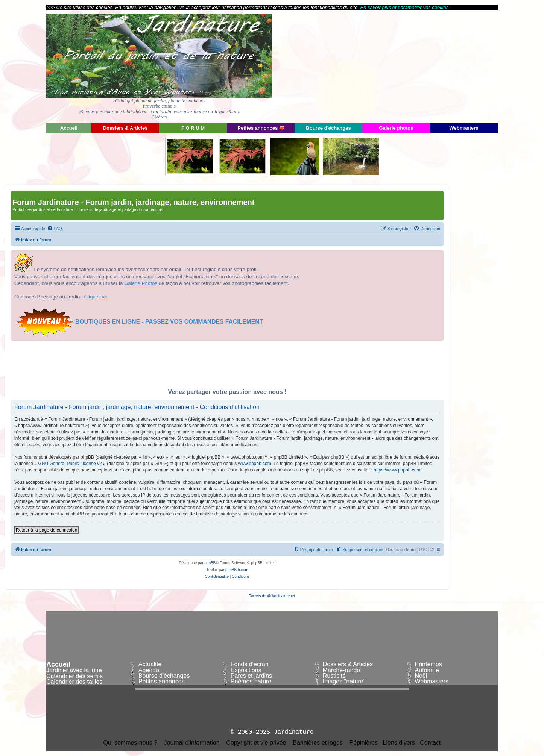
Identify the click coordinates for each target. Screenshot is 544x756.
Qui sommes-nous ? (130, 743)
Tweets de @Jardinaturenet (272, 596)
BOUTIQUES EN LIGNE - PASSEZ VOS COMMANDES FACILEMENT (169, 322)
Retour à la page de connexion (46, 530)
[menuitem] (55, 229)
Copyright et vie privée (256, 743)
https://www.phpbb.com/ (397, 470)
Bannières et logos (318, 743)
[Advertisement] (430, 66)
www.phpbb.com (255, 464)
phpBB (210, 563)
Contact (430, 743)
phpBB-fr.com (237, 570)
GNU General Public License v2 (70, 464)
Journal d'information (192, 743)
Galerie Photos (141, 283)
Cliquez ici (96, 297)
